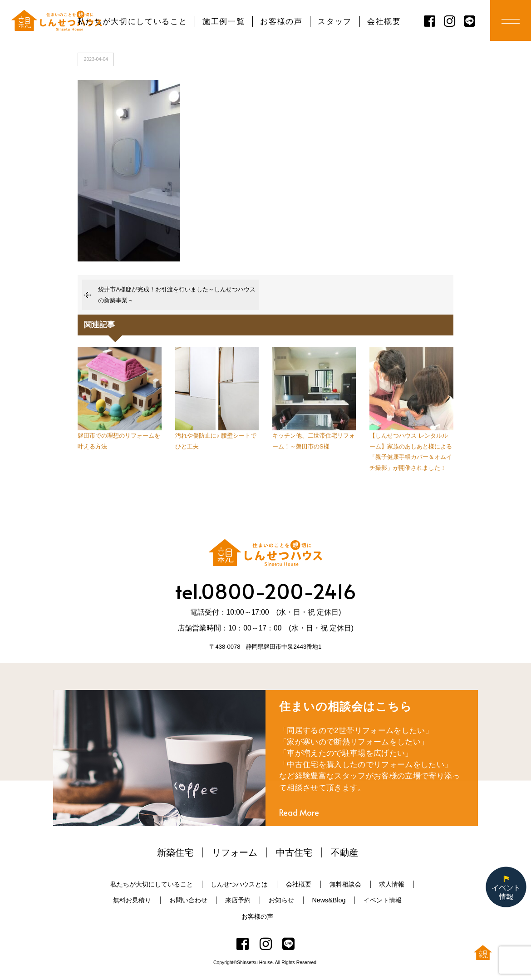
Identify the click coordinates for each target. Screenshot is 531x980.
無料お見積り (132, 900)
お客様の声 (281, 22)
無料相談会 (345, 884)
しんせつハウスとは (239, 884)
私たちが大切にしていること (132, 22)
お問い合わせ (188, 900)
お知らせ (281, 900)
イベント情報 (383, 900)
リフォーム (235, 852)
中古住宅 (294, 852)
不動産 (344, 852)
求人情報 (392, 884)
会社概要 (384, 22)
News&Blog (329, 900)
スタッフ (335, 22)
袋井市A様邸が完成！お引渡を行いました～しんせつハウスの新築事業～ (177, 295)
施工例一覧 (224, 22)
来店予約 (238, 900)
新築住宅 (175, 852)
